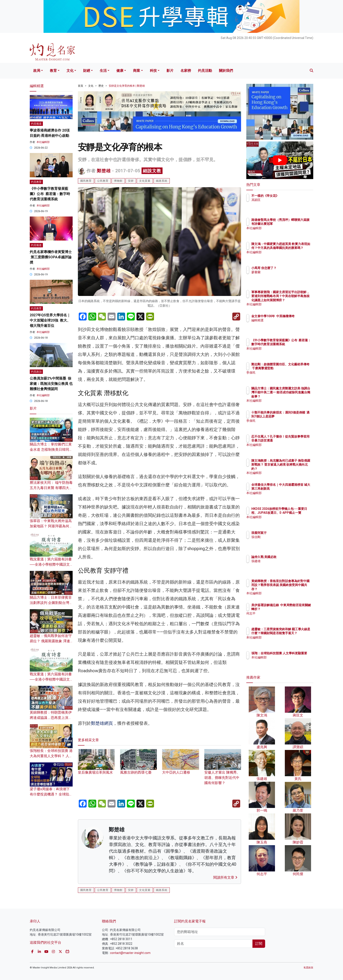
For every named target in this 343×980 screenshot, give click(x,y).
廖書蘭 (282, 272)
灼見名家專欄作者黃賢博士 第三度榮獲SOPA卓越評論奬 (51, 257)
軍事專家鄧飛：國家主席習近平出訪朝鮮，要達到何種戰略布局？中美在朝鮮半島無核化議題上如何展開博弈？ (294, 300)
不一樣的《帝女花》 (291, 196)
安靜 (131, 181)
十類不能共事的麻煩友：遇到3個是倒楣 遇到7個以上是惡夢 (294, 416)
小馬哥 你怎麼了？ (290, 268)
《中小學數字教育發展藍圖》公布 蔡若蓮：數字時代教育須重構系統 (50, 194)
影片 (170, 71)
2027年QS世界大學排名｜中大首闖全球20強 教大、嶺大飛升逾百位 (50, 320)
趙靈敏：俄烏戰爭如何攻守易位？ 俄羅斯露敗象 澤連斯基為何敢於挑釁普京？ (51, 641)
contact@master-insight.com (130, 953)
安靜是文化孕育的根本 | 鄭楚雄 (127, 86)
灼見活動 (205, 71)
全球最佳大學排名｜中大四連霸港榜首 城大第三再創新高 (294, 489)
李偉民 (282, 377)
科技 (153, 71)
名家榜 (186, 71)
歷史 (101, 86)
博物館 (118, 181)
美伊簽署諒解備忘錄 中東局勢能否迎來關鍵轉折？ (293, 609)
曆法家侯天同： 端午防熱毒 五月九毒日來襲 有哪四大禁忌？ (51, 488)
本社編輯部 (43, 142)
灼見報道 (36, 124)
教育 (53, 71)
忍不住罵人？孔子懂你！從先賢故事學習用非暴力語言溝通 (294, 440)
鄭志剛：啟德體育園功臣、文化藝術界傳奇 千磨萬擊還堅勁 (293, 368)
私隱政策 (308, 968)
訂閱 (259, 944)
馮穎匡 (282, 200)
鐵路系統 (162, 181)
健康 (120, 71)
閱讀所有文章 (225, 877)
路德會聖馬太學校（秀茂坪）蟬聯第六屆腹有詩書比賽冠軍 (294, 224)
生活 (103, 71)
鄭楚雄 (104, 171)
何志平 (282, 617)
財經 (87, 71)
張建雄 (282, 561)
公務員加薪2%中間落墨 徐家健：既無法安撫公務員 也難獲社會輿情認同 (51, 384)
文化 (70, 71)
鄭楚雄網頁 (102, 723)
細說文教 (152, 171)
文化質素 (145, 181)
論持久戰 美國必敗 (290, 557)
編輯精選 (283, 324)
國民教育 (86, 181)
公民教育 (103, 181)
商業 (136, 71)
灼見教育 (36, 182)
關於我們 (226, 71)
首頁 (80, 86)
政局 (37, 71)
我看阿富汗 (285, 533)
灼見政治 (36, 372)
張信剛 (282, 537)
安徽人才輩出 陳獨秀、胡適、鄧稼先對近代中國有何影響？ (223, 771)
